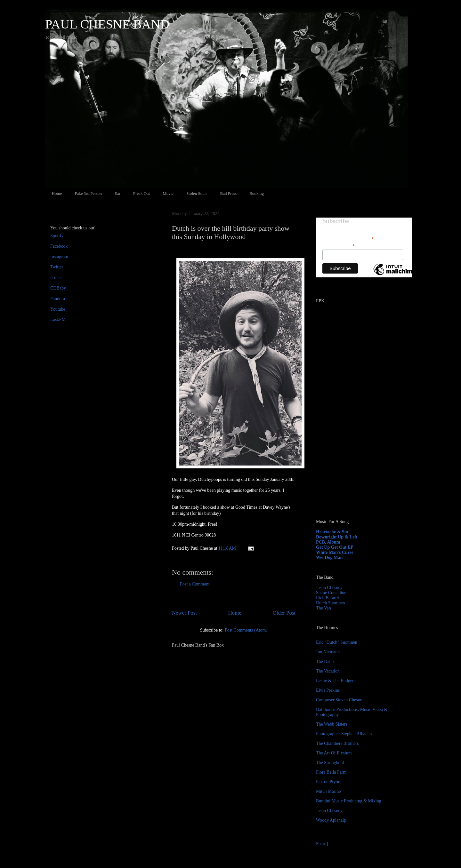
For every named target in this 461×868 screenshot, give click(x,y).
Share (321, 844)
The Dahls (325, 661)
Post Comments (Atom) (246, 630)
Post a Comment (195, 584)
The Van (324, 608)
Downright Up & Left (337, 537)
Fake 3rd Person (88, 193)
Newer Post (184, 613)
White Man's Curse (335, 552)
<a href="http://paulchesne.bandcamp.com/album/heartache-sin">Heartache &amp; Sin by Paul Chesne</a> (356, 441)
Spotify (57, 236)
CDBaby (58, 288)
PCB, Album (328, 542)
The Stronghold (330, 763)
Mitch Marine (328, 791)
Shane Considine (331, 593)
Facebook (59, 246)
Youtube (58, 309)
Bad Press (229, 193)
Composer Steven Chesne (339, 700)
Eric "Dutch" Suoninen (337, 642)
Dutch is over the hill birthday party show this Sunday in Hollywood (231, 232)
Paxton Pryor (328, 782)
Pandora (58, 299)
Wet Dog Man (329, 557)
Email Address (339, 246)
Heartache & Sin (332, 532)
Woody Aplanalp (331, 820)
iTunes (56, 278)
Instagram (59, 257)
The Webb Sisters (332, 724)
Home (57, 193)
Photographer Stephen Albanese (345, 734)
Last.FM (58, 319)
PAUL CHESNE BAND (107, 24)
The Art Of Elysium (334, 753)
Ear (117, 193)
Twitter (57, 267)
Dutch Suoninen (331, 603)
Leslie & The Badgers (336, 681)
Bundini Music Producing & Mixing (349, 801)
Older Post (284, 613)
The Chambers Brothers (337, 743)
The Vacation (328, 671)
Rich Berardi (328, 598)
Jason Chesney (329, 588)
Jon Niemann (328, 652)
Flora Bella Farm (331, 772)
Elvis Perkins (328, 690)
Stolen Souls (197, 193)
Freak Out (142, 193)
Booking (257, 193)
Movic (168, 193)
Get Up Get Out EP (335, 547)
